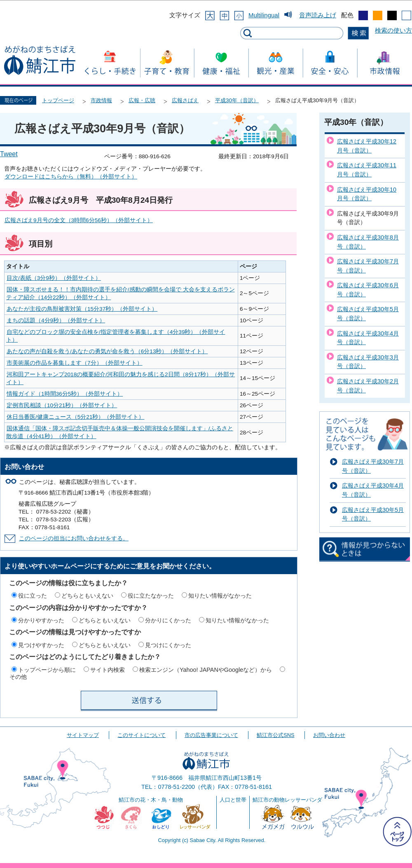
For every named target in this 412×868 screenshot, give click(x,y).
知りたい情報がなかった (220, 596)
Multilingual (264, 15)
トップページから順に (47, 670)
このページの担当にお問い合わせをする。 (74, 538)
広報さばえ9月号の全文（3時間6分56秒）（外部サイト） (79, 220)
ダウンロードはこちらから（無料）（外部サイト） (71, 177)
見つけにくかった (168, 645)
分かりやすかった (41, 620)
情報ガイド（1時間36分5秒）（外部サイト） (65, 394)
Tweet (9, 154)
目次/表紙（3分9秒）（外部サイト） (54, 278)
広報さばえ (185, 100)
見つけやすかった (41, 645)
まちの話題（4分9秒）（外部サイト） (56, 320)
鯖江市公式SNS (275, 735)
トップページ (58, 100)
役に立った (33, 596)
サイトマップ (83, 735)
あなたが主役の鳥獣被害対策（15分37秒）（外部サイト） (82, 309)
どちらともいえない (87, 596)
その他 (18, 677)
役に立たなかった (151, 596)
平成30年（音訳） (237, 100)
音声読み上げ (318, 15)
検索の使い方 (393, 30)
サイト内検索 (108, 670)
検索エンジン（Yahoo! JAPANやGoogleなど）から (206, 670)
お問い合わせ (329, 735)
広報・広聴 (142, 100)
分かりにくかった (168, 620)
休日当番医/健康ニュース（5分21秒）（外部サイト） (75, 417)
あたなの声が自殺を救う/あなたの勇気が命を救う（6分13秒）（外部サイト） (107, 351)
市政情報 (101, 100)
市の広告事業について (211, 735)
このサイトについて (142, 735)
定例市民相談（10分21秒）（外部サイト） (62, 405)
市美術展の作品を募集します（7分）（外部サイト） (75, 363)
